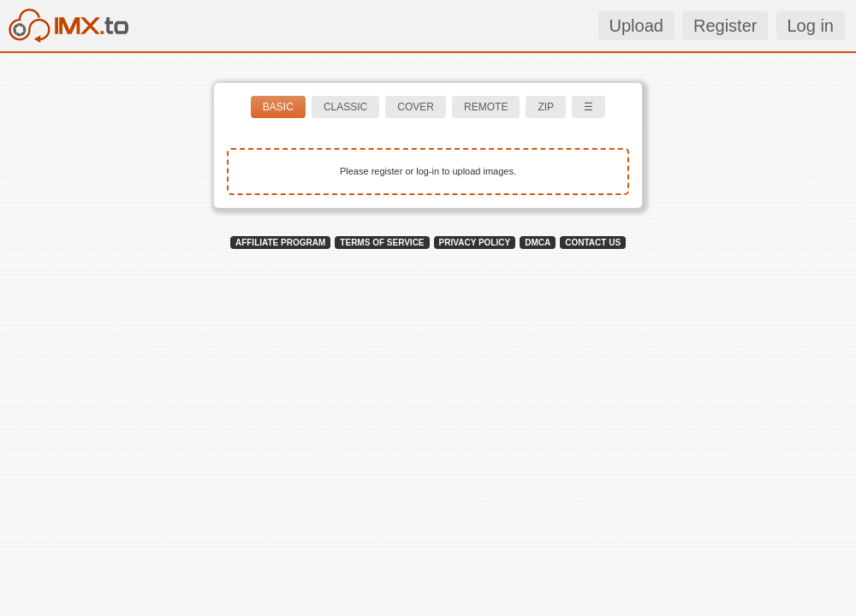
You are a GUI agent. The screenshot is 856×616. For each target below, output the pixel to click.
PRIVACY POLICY (475, 243)
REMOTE (486, 107)
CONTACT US (593, 243)
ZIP (546, 107)
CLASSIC (345, 107)
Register (725, 26)
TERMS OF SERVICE (382, 243)
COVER (416, 107)
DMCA (538, 243)
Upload (636, 26)
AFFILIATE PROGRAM (280, 243)
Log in (811, 26)
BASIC (278, 107)
